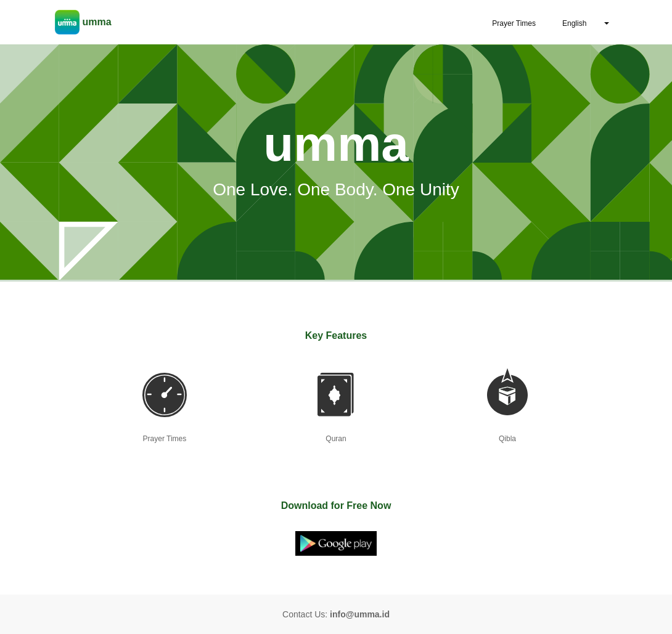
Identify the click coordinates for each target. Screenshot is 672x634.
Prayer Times (514, 23)
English (574, 23)
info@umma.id (360, 614)
